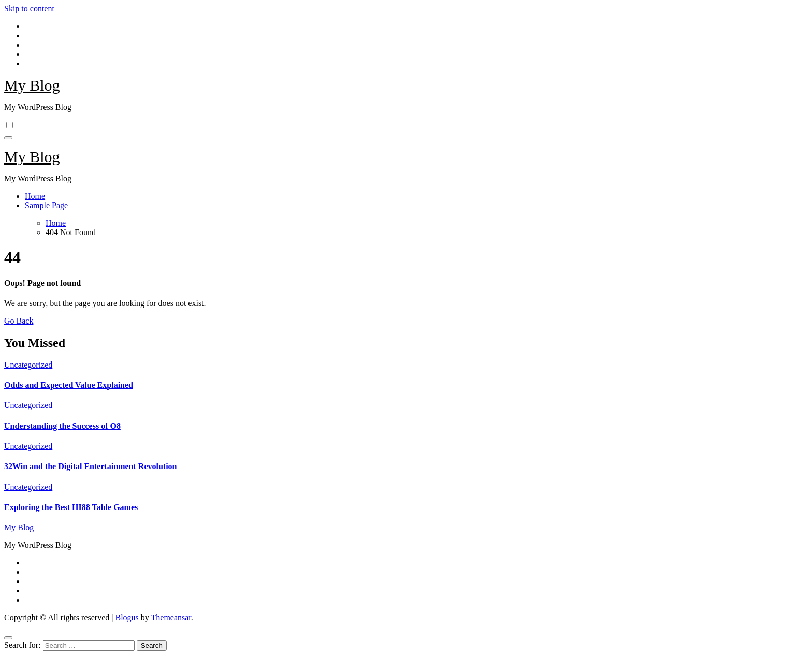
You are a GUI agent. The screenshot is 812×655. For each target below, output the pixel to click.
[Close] (8, 638)
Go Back (19, 321)
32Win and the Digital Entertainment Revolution (91, 466)
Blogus (127, 617)
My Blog (32, 85)
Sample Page (46, 205)
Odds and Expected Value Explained (69, 385)
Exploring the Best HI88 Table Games (71, 507)
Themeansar (171, 617)
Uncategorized (28, 365)
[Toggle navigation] (8, 138)
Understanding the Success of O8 (62, 426)
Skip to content (29, 9)
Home (35, 196)
